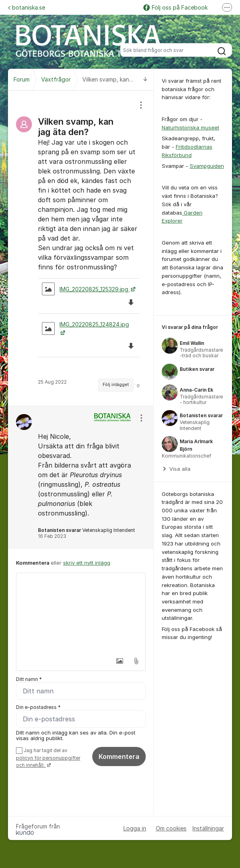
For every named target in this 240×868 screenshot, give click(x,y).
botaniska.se (27, 7)
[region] (81, 248)
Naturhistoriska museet (190, 127)
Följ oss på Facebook (176, 7)
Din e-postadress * (38, 707)
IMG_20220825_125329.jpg (86, 289)
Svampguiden (207, 166)
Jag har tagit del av (48, 758)
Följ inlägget (116, 385)
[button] (119, 661)
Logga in (135, 828)
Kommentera (119, 757)
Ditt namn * (29, 679)
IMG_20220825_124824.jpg (85, 328)
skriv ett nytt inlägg (87, 563)
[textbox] (81, 613)
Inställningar (208, 828)
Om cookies (171, 828)
